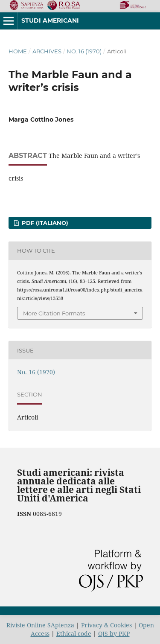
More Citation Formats (54, 313)
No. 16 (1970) (84, 51)
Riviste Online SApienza (40, 625)
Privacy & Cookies (106, 625)
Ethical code (74, 634)
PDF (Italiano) (44, 223)
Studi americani (50, 20)
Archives (47, 51)
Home (18, 51)
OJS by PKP (114, 634)
